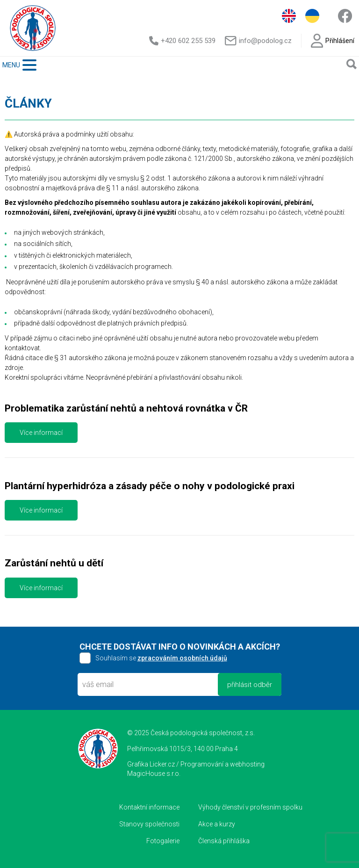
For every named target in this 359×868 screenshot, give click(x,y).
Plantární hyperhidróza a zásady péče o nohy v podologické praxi (150, 486)
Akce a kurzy (217, 824)
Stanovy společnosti (149, 824)
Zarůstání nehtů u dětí (54, 563)
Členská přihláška (224, 841)
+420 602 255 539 (182, 41)
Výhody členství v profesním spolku (250, 807)
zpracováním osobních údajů (182, 658)
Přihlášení (333, 41)
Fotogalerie (163, 841)
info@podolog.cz (258, 41)
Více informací (41, 433)
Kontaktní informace (149, 807)
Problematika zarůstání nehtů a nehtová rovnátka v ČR (126, 408)
